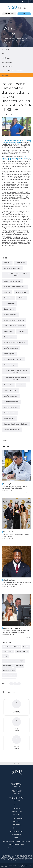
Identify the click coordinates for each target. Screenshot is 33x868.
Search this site (30, 2)
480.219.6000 (17, 793)
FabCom (23, 866)
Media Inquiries (16, 835)
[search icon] (27, 1)
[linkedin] (15, 763)
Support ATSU (17, 815)
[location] (25, 1)
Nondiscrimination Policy (16, 845)
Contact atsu (9, 14)
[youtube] (22, 763)
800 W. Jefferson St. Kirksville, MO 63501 (17, 784)
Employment (17, 828)
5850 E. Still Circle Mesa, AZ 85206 (17, 791)
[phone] (22, 1)
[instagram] (18, 763)
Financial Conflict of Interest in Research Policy (17, 841)
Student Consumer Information (17, 848)
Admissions (16, 808)
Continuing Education (17, 818)
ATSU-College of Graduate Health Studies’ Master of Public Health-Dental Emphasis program (16, 158)
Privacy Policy (23, 865)
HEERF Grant (17, 838)
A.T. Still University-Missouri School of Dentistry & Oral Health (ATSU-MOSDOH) (16, 142)
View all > (29, 493)
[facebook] (11, 763)
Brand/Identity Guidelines (16, 831)
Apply (24, 14)
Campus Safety (17, 825)
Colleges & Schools (17, 812)
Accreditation (17, 821)
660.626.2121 (17, 786)
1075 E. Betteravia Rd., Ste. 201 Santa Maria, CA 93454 (16, 798)
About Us (16, 805)
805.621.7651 (17, 800)
